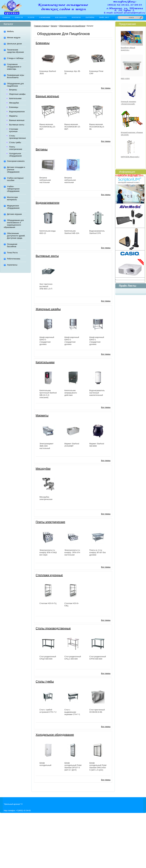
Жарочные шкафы (17, 94)
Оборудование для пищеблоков (15, 85)
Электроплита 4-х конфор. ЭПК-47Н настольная (72, 552)
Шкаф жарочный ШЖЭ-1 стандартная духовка (97, 341)
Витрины (13, 90)
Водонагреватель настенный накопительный (97, 393)
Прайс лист (104, 17)
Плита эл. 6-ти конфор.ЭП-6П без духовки (97, 552)
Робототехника (14, 259)
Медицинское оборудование (13, 207)
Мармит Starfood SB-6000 (97, 445)
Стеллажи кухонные (14, 130)
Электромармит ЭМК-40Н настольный (46, 446)
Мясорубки (14, 103)
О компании (45, 17)
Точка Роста (12, 253)
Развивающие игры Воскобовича (16, 76)
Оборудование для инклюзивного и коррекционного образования (14, 224)
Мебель (10, 31)
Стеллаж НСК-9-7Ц (48, 603)
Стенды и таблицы (15, 58)
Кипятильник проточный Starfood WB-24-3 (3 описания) (48, 394)
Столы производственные (17, 137)
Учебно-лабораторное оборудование (13, 189)
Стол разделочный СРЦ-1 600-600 (73, 658)
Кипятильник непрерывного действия (71, 393)
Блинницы (14, 107)
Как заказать (61, 17)
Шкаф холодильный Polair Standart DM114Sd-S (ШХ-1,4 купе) (98, 766)
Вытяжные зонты (17, 125)
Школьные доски (14, 44)
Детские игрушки (14, 214)
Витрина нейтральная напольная (70, 180)
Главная (6, 17)
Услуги (31, 17)
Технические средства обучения (15, 51)
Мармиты (13, 116)
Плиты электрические (16, 148)
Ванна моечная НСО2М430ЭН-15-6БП (72, 127)
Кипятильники (15, 98)
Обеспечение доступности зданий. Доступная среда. (16, 236)
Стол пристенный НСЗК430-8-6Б (97, 711)
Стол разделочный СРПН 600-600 (98, 658)
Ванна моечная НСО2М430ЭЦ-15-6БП (47, 127)
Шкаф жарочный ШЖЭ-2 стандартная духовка (72, 341)
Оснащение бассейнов (12, 245)
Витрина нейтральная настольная (45, 180)
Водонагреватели (17, 112)
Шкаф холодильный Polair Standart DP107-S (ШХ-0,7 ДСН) (73, 766)
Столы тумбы (15, 142)
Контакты (76, 17)
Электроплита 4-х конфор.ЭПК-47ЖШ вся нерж (48, 552)
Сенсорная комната (16, 161)
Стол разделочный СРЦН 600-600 (48, 658)
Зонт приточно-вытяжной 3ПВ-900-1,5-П (46, 286)
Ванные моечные (17, 120)
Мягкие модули (14, 38)
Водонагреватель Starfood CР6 (97, 232)
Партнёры (90, 17)
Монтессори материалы (12, 198)
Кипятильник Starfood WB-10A (72, 232)
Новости (19, 17)
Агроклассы (12, 265)
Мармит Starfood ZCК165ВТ (72, 445)
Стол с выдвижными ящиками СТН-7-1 (72, 712)
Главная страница (41, 26)
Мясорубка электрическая (46, 498)
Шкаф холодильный (45, 764)
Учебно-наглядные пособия (15, 179)
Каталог (54, 26)
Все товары (106, 88)
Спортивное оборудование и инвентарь (14, 67)
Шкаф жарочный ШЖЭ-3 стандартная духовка (47, 341)
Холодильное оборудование (15, 155)
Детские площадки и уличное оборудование (16, 170)
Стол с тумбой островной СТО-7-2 (48, 711)
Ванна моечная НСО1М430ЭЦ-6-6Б (97, 127)
